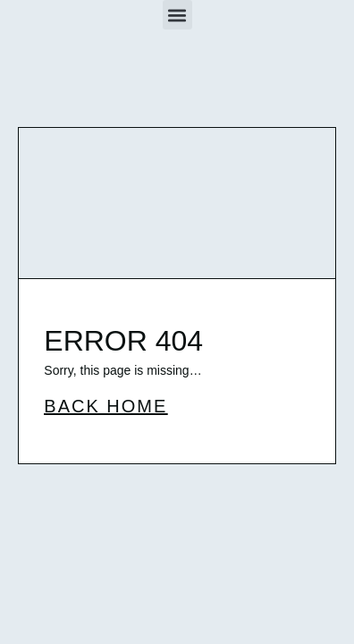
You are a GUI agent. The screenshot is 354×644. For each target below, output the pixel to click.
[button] (177, 15)
